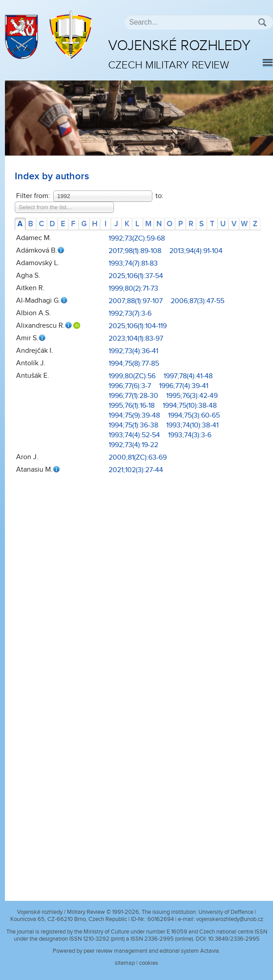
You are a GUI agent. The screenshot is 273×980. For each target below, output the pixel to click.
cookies (149, 963)
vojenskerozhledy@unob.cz (230, 919)
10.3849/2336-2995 (234, 939)
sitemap (125, 963)
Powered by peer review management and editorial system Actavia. (136, 951)
